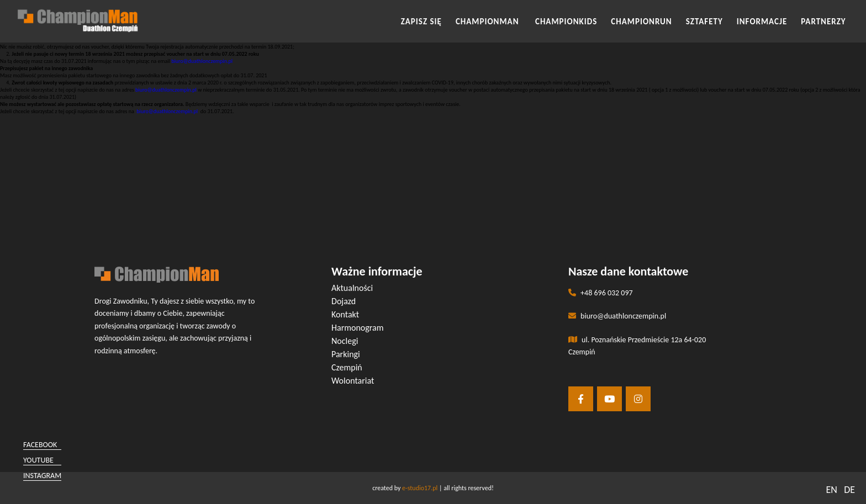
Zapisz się (421, 22)
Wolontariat (353, 381)
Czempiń (347, 367)
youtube (38, 460)
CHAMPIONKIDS (566, 22)
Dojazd (344, 301)
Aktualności (352, 288)
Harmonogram (358, 328)
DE (849, 490)
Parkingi (346, 354)
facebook (40, 445)
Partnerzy (823, 22)
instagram (42, 476)
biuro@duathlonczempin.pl (202, 61)
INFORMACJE (762, 22)
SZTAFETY (704, 22)
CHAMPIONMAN (489, 22)
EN (831, 490)
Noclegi (345, 341)
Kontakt (345, 314)
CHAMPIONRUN (641, 22)
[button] (433, 133)
